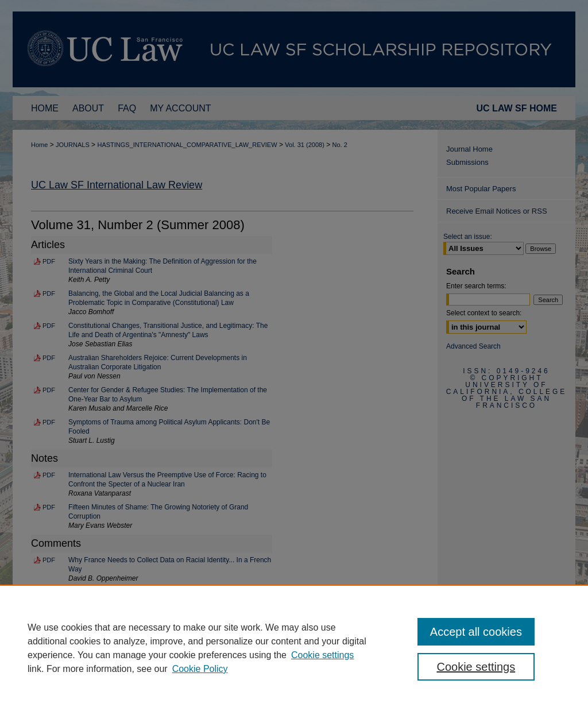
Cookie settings (322, 655)
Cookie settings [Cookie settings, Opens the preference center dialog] (476, 667)
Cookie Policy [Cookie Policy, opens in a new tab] (200, 669)
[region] (294, 648)
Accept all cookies (476, 632)
